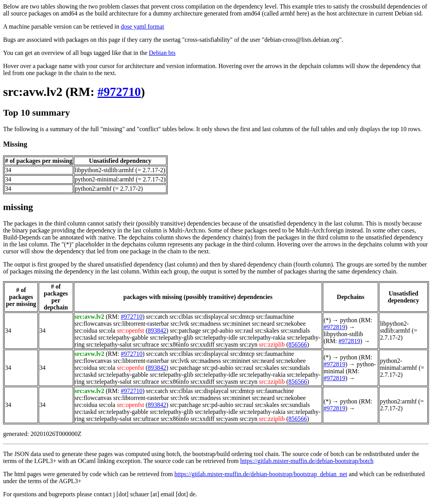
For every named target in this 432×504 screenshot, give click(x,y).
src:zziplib (272, 344)
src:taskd (86, 337)
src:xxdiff (202, 344)
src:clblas (181, 317)
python (349, 320)
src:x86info (175, 344)
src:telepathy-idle (216, 337)
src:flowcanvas (93, 324)
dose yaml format (142, 26)
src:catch (157, 317)
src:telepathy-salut (109, 344)
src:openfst (130, 331)
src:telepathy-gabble (123, 337)
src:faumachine (275, 317)
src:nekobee (291, 324)
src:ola (107, 331)
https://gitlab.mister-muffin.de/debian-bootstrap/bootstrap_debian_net (261, 474)
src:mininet (237, 324)
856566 (298, 344)
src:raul (244, 331)
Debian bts (162, 53)
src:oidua (86, 331)
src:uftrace (146, 344)
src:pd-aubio (218, 331)
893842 (157, 331)
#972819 (334, 327)
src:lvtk (180, 324)
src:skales (267, 331)
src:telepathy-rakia (262, 337)
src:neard (263, 324)
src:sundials (295, 331)
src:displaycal (211, 317)
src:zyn (249, 344)
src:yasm (227, 344)
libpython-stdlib (343, 334)
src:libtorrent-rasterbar (141, 324)
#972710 (119, 92)
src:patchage (185, 331)
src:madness (206, 324)
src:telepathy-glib (171, 337)
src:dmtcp (242, 317)
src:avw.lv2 (33, 92)
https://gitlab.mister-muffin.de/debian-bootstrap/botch (307, 461)
